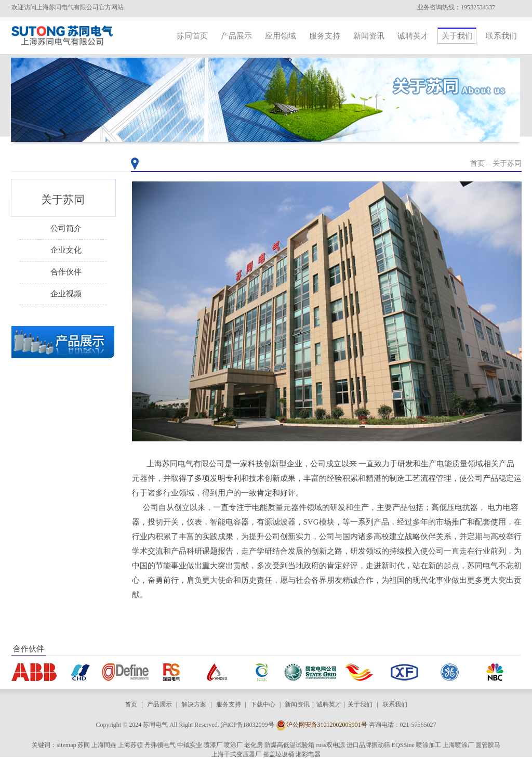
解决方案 (194, 704)
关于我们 (457, 36)
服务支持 (325, 36)
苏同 (84, 745)
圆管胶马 (488, 745)
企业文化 (66, 250)
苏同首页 (192, 36)
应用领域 (281, 36)
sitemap (66, 745)
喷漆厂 (213, 745)
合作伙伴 (66, 272)
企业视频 (66, 294)
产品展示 (236, 36)
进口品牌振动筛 (368, 745)
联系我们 (501, 36)
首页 (477, 163)
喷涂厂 (233, 745)
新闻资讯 (369, 36)
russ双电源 (330, 745)
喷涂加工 (429, 745)
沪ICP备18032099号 (248, 725)
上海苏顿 (130, 745)
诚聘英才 (413, 36)
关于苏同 (507, 163)
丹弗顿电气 (160, 745)
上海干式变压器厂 (236, 754)
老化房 (254, 745)
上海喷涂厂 (458, 745)
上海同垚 (104, 745)
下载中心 (263, 704)
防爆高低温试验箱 (289, 745)
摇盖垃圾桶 (278, 754)
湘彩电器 (308, 754)
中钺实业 (190, 745)
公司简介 (66, 228)
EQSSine (403, 745)
